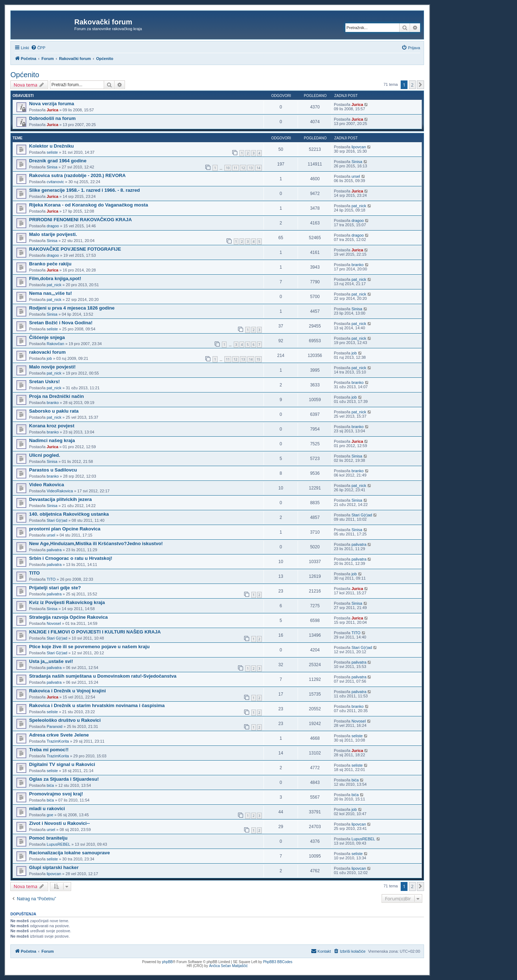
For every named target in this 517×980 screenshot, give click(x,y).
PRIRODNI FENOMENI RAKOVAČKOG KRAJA (80, 220)
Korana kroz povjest (52, 426)
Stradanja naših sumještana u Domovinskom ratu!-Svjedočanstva (103, 676)
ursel (356, 176)
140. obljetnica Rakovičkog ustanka (69, 514)
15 (258, 359)
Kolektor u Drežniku (52, 146)
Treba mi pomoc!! (49, 750)
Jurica (52, 110)
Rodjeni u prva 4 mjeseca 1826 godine (72, 308)
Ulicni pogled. (45, 455)
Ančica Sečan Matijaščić (228, 966)
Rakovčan (55, 344)
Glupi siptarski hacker (54, 867)
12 (243, 168)
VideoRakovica (60, 491)
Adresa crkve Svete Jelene (59, 735)
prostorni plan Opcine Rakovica (65, 529)
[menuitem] (38, 48)
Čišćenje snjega (47, 337)
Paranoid (55, 726)
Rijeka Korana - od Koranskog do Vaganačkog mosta (89, 205)
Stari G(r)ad (57, 520)
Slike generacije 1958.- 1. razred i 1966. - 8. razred (85, 190)
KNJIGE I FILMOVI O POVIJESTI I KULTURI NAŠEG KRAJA (95, 632)
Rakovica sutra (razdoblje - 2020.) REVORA (77, 175)
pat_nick (359, 206)
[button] (420, 85)
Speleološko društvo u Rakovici (65, 720)
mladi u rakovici (47, 809)
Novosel (54, 623)
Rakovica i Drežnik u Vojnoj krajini (67, 691)
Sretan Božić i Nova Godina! (61, 323)
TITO (34, 573)
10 (228, 168)
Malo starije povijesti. (53, 234)
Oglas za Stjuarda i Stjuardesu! (64, 779)
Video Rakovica (46, 485)
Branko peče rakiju (50, 264)
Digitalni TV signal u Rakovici (62, 764)
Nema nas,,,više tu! (50, 293)
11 (236, 168)
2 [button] (412, 85)
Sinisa (52, 167)
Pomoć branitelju (48, 838)
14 (258, 168)
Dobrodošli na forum (52, 118)
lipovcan (359, 147)
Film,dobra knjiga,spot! (55, 278)
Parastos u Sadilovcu (53, 470)
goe (50, 815)
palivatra (54, 550)
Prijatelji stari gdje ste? (55, 588)
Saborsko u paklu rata (54, 411)
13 (251, 168)
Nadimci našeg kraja (52, 440)
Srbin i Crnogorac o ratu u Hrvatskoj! (71, 558)
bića (50, 785)
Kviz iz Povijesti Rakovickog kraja (67, 602)
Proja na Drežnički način (56, 396)
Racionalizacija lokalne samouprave (69, 853)
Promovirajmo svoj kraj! (56, 794)
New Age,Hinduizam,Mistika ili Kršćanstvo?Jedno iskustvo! (96, 544)
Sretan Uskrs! (45, 382)
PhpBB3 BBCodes (278, 962)
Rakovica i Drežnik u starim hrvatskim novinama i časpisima (97, 705)
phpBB (167, 962)
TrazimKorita (58, 741)
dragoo (53, 226)
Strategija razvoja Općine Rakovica (68, 617)
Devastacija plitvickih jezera (60, 499)
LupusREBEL (59, 844)
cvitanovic (55, 182)
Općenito (25, 75)
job (49, 358)
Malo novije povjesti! (52, 367)
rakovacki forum (47, 352)
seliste (52, 152)
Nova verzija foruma (52, 104)
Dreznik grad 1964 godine (58, 161)
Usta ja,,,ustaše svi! (51, 661)
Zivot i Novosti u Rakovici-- (59, 823)
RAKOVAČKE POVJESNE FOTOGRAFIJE (75, 249)
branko (358, 265)
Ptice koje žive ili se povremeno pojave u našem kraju (89, 647)
